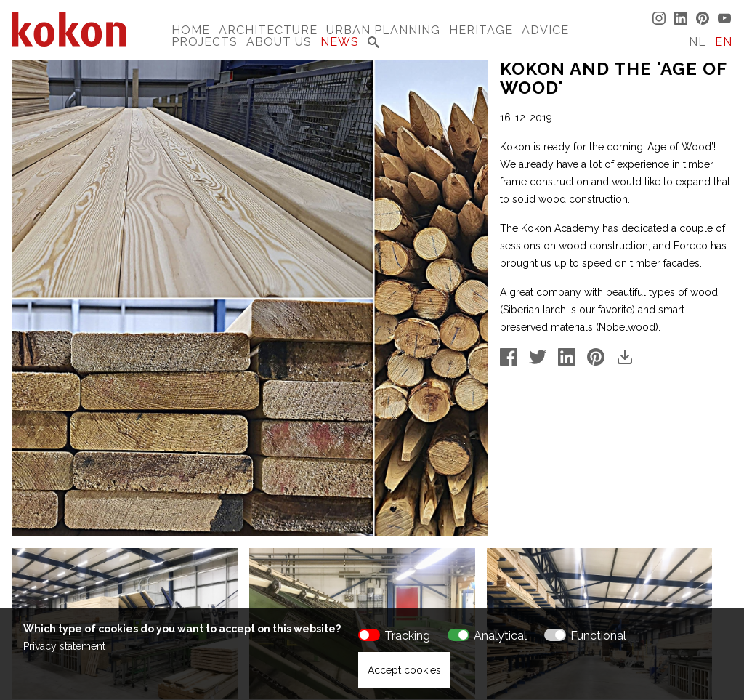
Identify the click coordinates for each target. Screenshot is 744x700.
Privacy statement (64, 646)
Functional (598, 636)
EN (724, 42)
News (340, 42)
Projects (205, 42)
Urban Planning (383, 30)
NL (697, 42)
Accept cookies (404, 670)
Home (191, 30)
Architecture (268, 30)
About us (279, 42)
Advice (545, 30)
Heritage (481, 30)
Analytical (500, 636)
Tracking (407, 636)
